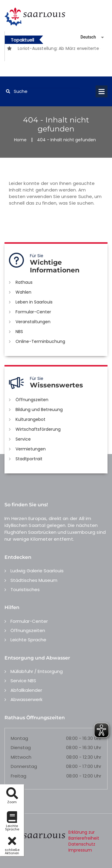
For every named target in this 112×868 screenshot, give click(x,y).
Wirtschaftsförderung (38, 429)
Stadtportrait (29, 459)
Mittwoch (21, 757)
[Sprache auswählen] (85, 37)
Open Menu (102, 91)
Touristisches (25, 589)
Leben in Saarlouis (34, 302)
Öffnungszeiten (32, 400)
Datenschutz (82, 844)
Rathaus (24, 282)
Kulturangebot (30, 419)
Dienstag (21, 747)
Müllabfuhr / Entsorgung (37, 671)
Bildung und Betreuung (39, 410)
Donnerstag (24, 766)
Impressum (80, 850)
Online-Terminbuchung (40, 341)
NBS (19, 332)
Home (20, 140)
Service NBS (23, 681)
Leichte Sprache (28, 640)
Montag (19, 738)
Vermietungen (31, 449)
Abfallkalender (26, 690)
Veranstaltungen (33, 322)
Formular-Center (33, 312)
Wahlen (23, 292)
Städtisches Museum (34, 580)
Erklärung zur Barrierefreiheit (84, 835)
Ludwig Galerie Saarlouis (37, 571)
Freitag (19, 776)
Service (23, 439)
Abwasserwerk (26, 699)
